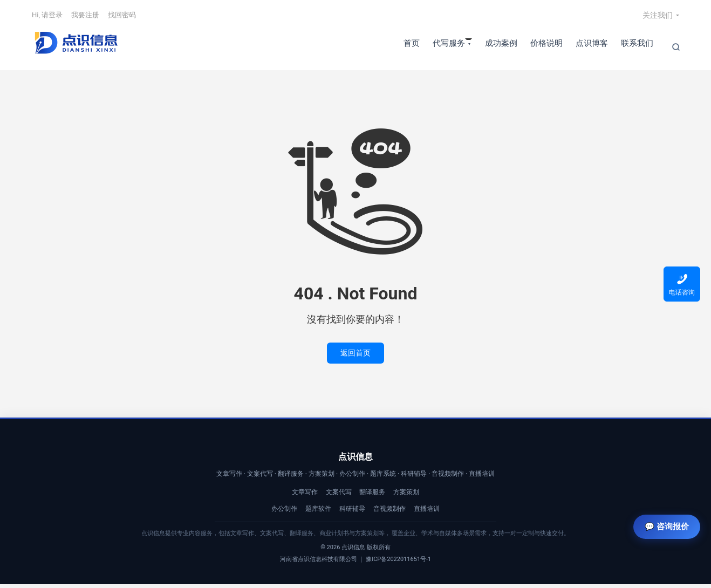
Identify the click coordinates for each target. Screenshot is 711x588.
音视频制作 (389, 512)
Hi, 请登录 (47, 18)
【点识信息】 (76, 47)
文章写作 (305, 496)
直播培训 (427, 512)
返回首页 (355, 357)
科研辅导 (352, 512)
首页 (412, 46)
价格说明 (546, 46)
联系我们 (637, 46)
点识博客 (592, 46)
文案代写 (339, 496)
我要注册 (85, 18)
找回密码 (122, 18)
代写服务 (449, 46)
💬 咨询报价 (663, 521)
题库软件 (318, 512)
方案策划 (406, 496)
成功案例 (501, 46)
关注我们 (658, 18)
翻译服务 (372, 496)
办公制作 (284, 512)
